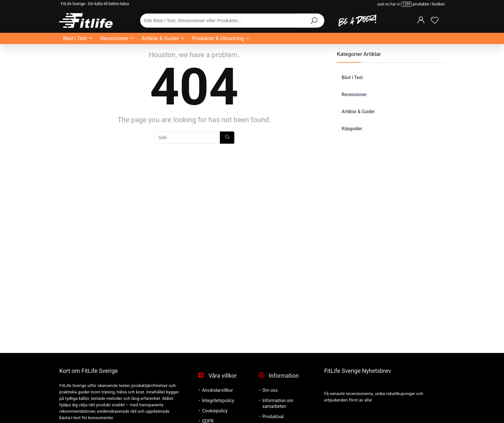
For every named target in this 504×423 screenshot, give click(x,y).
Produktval (273, 417)
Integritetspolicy (218, 401)
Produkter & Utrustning (218, 38)
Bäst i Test (75, 38)
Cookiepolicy (215, 411)
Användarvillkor (217, 390)
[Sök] (227, 138)
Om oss (270, 390)
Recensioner (114, 38)
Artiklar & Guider (160, 38)
